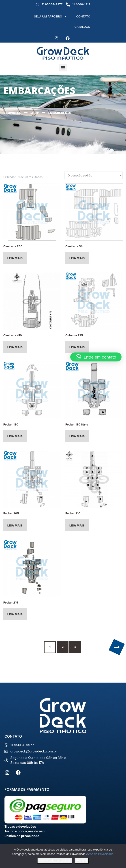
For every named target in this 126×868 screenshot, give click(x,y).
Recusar (82, 860)
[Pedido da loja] (94, 176)
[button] (63, 68)
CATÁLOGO (82, 27)
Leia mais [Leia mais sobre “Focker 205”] (15, 525)
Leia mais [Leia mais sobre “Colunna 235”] (77, 347)
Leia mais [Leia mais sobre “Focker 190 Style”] (77, 436)
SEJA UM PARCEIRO (51, 16)
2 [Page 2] (63, 647)
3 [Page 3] (75, 647)
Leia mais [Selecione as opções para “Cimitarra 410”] (15, 347)
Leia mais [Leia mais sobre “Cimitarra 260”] (15, 258)
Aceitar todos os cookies (55, 860)
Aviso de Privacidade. (100, 854)
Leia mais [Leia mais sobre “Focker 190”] (15, 436)
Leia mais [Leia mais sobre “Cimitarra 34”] (77, 258)
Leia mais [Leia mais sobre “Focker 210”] (77, 525)
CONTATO (83, 16)
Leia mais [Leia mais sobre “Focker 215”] (15, 614)
